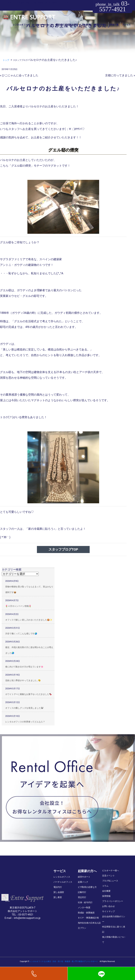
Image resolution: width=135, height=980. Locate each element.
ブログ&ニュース (110, 881)
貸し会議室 (73, 25)
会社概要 (106, 891)
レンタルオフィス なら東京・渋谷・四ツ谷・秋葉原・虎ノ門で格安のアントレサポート (64, 961)
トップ (6, 60)
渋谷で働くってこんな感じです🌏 (21, 634)
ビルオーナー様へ (110, 871)
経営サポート (100, 25)
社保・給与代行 (85, 902)
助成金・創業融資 (86, 913)
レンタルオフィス (21, 25)
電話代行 (60, 25)
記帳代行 (82, 892)
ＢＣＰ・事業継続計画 (88, 918)
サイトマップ (108, 911)
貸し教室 (86, 25)
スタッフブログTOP (63, 549)
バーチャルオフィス (43, 25)
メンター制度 (84, 908)
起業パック (83, 882)
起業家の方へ (87, 871)
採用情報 (106, 896)
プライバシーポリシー (113, 901)
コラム (105, 886)
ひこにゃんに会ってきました (20, 75)
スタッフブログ (20, 60)
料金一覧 (114, 25)
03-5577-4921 (113, 6)
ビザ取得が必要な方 (87, 887)
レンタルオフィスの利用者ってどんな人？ (25, 722)
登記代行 (82, 897)
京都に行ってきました (119, 75)
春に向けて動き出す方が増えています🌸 (24, 667)
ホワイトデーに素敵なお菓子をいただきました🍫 (28, 694)
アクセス (126, 25)
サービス (60, 871)
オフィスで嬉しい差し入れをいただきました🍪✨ (29, 620)
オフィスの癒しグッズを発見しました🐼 (24, 708)
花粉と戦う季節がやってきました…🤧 (23, 680)
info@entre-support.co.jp (27, 918)
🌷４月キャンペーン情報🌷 (18, 606)
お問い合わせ (108, 906)
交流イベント (108, 876)
